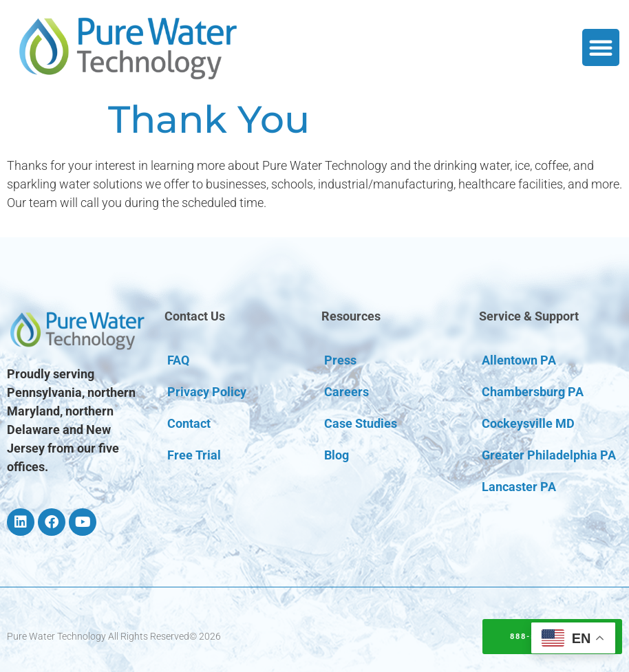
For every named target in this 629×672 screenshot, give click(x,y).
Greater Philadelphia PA (549, 455)
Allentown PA (519, 360)
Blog (337, 455)
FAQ (178, 360)
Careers (347, 392)
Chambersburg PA (533, 392)
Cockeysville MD (528, 423)
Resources (351, 316)
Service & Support (529, 316)
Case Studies (361, 423)
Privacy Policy (207, 392)
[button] (601, 47)
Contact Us (195, 316)
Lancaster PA (519, 487)
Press (340, 360)
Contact (189, 423)
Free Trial (194, 455)
